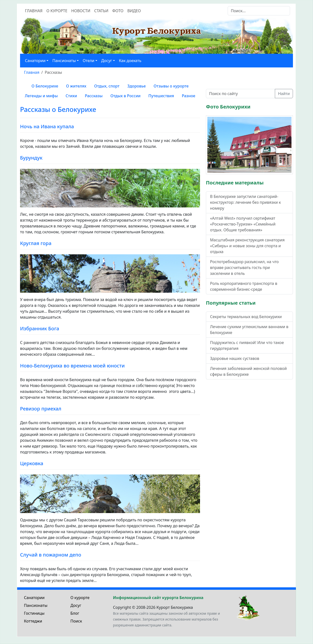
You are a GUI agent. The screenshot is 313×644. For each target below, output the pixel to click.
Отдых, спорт (107, 86)
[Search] (259, 11)
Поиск (76, 621)
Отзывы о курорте (171, 86)
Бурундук (31, 158)
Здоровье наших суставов (235, 358)
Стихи (71, 96)
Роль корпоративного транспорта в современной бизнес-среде (244, 286)
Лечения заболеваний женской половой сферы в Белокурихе (248, 371)
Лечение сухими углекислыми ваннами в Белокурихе (249, 330)
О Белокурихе (45, 86)
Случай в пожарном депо (51, 555)
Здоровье (137, 86)
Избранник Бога (40, 328)
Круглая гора (36, 243)
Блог (75, 613)
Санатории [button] (35, 61)
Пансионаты (36, 605)
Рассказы (94, 96)
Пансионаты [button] (64, 61)
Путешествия (161, 96)
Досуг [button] (107, 61)
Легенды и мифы (41, 96)
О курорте (57, 11)
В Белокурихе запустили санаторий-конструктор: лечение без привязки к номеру (246, 202)
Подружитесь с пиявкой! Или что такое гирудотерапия (247, 345)
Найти (284, 94)
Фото (118, 11)
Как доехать (130, 61)
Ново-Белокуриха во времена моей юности (72, 366)
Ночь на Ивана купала (47, 126)
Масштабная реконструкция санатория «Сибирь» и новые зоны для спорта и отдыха (247, 246)
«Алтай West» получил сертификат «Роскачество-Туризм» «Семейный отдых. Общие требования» (243, 224)
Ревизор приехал (41, 409)
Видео (134, 11)
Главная (34, 11)
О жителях (76, 86)
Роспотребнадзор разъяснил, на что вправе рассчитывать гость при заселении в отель (244, 268)
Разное (189, 96)
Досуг (76, 605)
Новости (81, 11)
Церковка (32, 463)
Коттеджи (33, 621)
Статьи (101, 11)
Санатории (34, 598)
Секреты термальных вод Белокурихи (246, 317)
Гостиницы (34, 613)
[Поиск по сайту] (240, 94)
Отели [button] (89, 61)
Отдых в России (126, 96)
